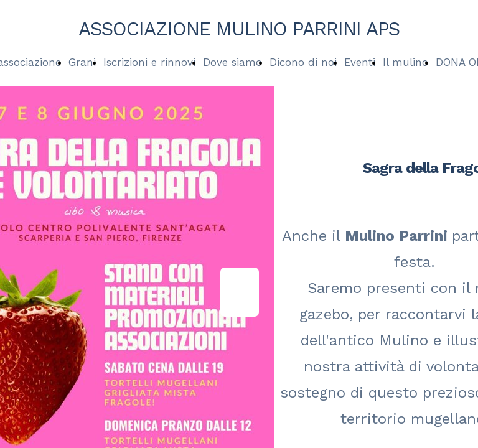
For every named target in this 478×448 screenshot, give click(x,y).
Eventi (360, 62)
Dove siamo (232, 62)
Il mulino (405, 62)
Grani (82, 62)
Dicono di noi (303, 62)
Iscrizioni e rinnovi (149, 62)
